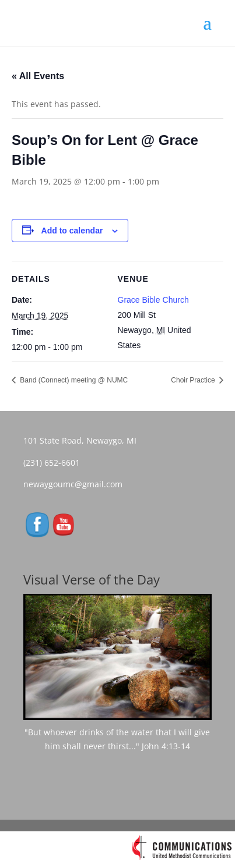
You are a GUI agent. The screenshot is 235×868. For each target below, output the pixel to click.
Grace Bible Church (153, 300)
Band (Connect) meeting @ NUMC (73, 380)
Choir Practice (194, 380)
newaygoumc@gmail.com (76, 484)
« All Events (38, 76)
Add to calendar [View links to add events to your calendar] (72, 231)
